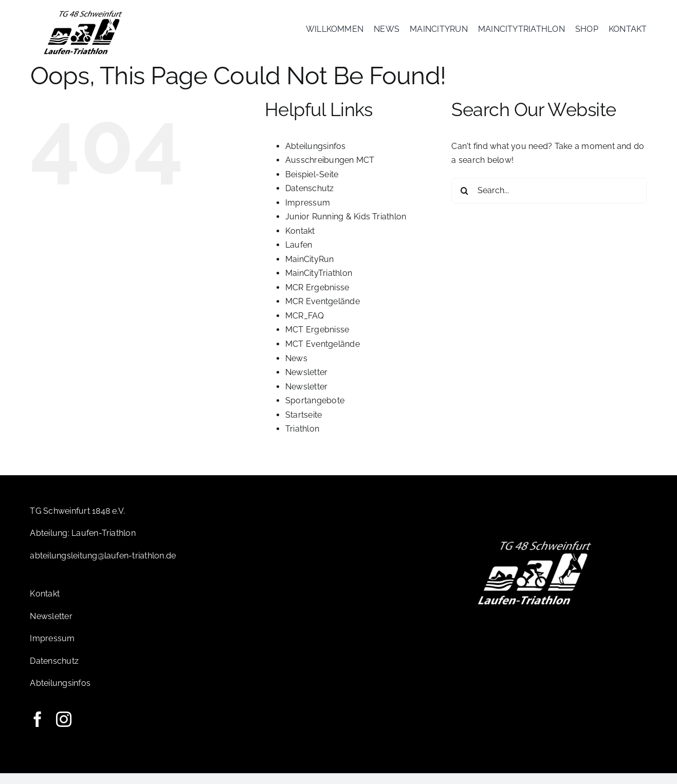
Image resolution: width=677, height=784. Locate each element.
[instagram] (64, 730)
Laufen (299, 256)
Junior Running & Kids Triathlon (346, 227)
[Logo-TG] (83, 12)
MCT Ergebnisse (317, 340)
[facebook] (38, 730)
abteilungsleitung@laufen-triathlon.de (103, 566)
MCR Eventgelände (323, 312)
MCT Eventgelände (323, 355)
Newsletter (306, 383)
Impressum (308, 213)
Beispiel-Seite (312, 185)
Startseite (304, 426)
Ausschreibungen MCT (330, 171)
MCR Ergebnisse (317, 298)
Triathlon (302, 440)
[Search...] (549, 201)
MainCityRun (310, 270)
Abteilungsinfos (316, 157)
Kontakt (300, 242)
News (296, 369)
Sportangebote (315, 411)
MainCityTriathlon (319, 284)
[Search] (464, 201)
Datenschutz (310, 199)
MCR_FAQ (305, 326)
